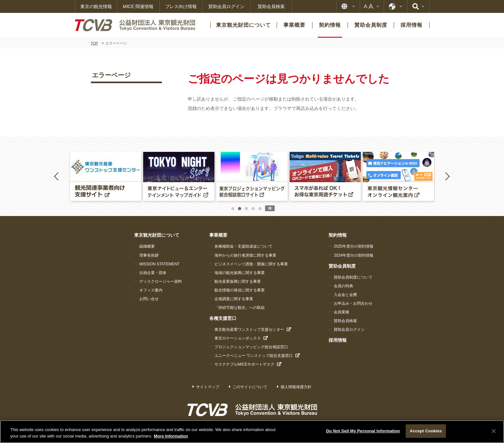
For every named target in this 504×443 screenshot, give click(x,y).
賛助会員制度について (353, 277)
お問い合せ (149, 299)
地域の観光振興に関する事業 (240, 273)
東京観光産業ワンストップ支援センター (249, 330)
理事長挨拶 (149, 255)
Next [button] (447, 176)
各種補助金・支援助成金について (243, 246)
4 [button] (253, 209)
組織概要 (147, 246)
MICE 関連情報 (138, 6)
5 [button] (260, 209)
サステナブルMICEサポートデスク (244, 364)
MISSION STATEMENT (159, 264)
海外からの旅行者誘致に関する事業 (245, 255)
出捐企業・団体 (153, 273)
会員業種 (341, 312)
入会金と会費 (345, 295)
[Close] (494, 431)
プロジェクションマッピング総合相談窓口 (251, 347)
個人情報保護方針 (296, 387)
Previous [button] (57, 176)
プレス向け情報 (181, 6)
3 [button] (246, 209)
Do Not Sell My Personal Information (363, 431)
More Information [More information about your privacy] (171, 436)
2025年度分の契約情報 (354, 246)
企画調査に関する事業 (234, 299)
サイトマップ (208, 387)
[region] (252, 432)
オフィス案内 (151, 290)
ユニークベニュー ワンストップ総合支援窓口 (254, 356)
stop (270, 208)
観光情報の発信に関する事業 (240, 290)
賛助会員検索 (271, 6)
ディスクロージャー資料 (161, 281)
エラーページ (111, 75)
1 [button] (233, 209)
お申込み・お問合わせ (353, 303)
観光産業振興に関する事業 (238, 281)
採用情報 (338, 340)
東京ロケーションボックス (238, 338)
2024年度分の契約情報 (354, 255)
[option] (106, 176)
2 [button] (240, 209)
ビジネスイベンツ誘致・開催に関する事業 (251, 264)
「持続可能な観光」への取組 (240, 308)
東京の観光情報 (96, 6)
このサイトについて (250, 387)
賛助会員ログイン (226, 6)
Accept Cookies (426, 431)
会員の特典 (343, 286)
